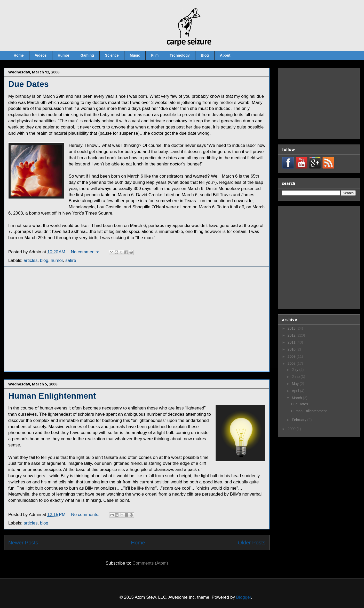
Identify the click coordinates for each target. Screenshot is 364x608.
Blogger (244, 597)
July (295, 370)
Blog (205, 55)
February (299, 420)
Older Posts (252, 543)
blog (44, 523)
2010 (292, 349)
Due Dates (29, 84)
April (296, 391)
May (296, 384)
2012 (292, 335)
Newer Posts (23, 543)
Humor (64, 55)
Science (112, 55)
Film (155, 55)
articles (31, 523)
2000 (292, 429)
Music (135, 55)
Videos (41, 55)
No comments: (86, 515)
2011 (292, 342)
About (225, 55)
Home (19, 55)
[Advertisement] (48, 319)
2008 (292, 363)
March (297, 398)
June (296, 377)
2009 (292, 356)
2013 (292, 328)
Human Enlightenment (52, 396)
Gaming (87, 55)
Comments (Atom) (150, 563)
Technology (180, 55)
